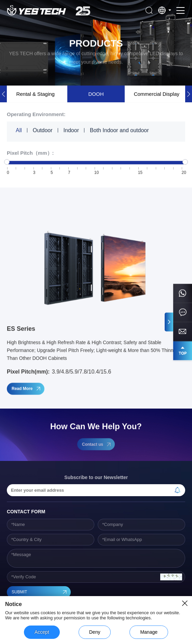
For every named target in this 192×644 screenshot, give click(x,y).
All (19, 131)
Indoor (71, 131)
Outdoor (43, 131)
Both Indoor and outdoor (119, 131)
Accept (42, 632)
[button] (189, 94)
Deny (95, 632)
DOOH (96, 94)
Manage (149, 632)
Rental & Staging (35, 94)
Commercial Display (157, 94)
